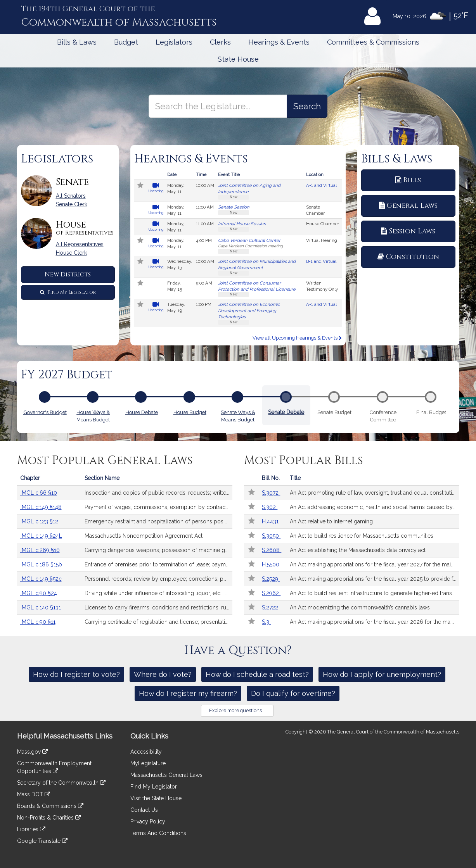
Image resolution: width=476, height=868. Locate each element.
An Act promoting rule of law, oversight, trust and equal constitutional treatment (374, 493)
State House (238, 59)
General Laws (408, 206)
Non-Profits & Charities (49, 818)
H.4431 (271, 521)
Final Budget (431, 412)
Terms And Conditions (158, 833)
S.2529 (271, 579)
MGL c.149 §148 (41, 507)
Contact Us (144, 810)
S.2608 (272, 550)
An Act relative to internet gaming (331, 521)
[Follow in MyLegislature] (140, 186)
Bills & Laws (77, 42)
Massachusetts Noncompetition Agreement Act (144, 536)
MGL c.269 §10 (40, 550)
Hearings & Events (279, 42)
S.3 (266, 622)
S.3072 (271, 493)
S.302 (270, 507)
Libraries (31, 829)
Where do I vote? (163, 674)
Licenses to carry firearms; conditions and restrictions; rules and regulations (158, 607)
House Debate (142, 411)
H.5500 (271, 564)
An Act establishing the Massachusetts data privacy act (358, 550)
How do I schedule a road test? (257, 674)
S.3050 (271, 536)
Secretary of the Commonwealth (61, 783)
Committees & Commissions (373, 42)
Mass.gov (32, 752)
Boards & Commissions (50, 806)
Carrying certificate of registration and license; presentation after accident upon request (158, 622)
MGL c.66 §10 (39, 493)
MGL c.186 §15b (41, 564)
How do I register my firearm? (188, 693)
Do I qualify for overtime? (293, 693)
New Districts (68, 274)
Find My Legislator (68, 292)
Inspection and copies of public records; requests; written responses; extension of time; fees (158, 493)
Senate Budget (334, 412)
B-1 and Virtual (321, 261)
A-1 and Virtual (321, 185)
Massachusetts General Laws (166, 775)
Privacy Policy (148, 821)
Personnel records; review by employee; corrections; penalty (158, 579)
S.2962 (271, 593)
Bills (408, 180)
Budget (126, 42)
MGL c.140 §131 (41, 607)
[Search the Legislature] (307, 106)
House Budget (190, 411)
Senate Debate (286, 411)
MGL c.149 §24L (41, 536)
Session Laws (408, 231)
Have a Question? (238, 651)
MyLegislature (148, 763)
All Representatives (80, 244)
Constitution (408, 257)
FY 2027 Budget (67, 375)
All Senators (71, 196)
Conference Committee (383, 415)
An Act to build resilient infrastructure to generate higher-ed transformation (374, 593)
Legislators (174, 42)
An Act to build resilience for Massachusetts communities (362, 536)
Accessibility (146, 752)
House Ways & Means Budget (93, 415)
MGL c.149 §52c (41, 579)
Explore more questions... (237, 710)
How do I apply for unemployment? (382, 674)
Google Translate (42, 841)
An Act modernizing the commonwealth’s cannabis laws (360, 607)
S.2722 (271, 607)
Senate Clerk (72, 204)
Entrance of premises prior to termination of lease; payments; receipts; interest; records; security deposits (158, 564)
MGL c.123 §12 (39, 521)
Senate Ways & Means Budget (238, 415)
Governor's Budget (45, 411)
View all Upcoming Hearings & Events (297, 338)
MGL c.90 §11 (38, 622)
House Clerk (71, 253)
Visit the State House (156, 798)
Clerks (220, 42)
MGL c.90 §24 (39, 593)
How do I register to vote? (76, 674)
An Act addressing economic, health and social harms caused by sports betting (374, 507)
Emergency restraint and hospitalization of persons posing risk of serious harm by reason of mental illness (158, 521)
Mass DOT (34, 794)
